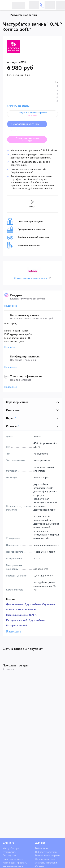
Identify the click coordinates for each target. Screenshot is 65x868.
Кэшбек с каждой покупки (28, 237)
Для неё (40, 843)
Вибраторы (42, 848)
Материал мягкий (26, 610)
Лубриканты (10, 852)
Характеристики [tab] (17, 402)
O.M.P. (33, 615)
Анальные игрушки (46, 863)
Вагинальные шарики (47, 855)
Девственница (15, 604)
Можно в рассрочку (24, 245)
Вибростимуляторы (46, 852)
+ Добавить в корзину (27, 124)
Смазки (39, 866)
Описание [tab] (13, 410)
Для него (8, 843)
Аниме (10, 610)
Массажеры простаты (15, 863)
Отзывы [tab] (13, 426)
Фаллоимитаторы (45, 859)
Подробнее (11, 306)
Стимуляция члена (13, 859)
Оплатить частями (30, 139)
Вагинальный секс (17, 615)
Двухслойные (33, 604)
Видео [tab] (11, 418)
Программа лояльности (26, 229)
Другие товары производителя (30, 278)
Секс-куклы (9, 855)
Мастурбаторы (11, 848)
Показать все (14, 631)
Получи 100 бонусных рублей (33, 114)
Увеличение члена (13, 866)
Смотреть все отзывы (18, 106)
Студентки (49, 604)
